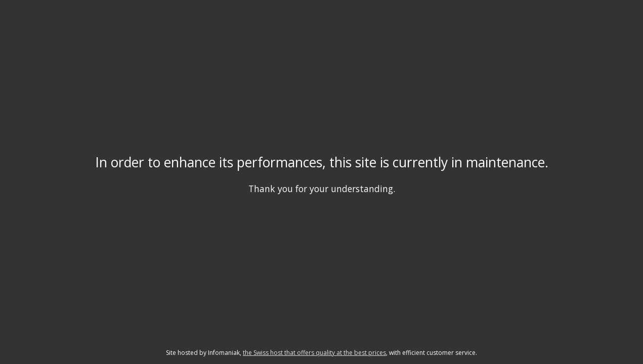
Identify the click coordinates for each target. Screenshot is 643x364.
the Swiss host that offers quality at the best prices (314, 353)
